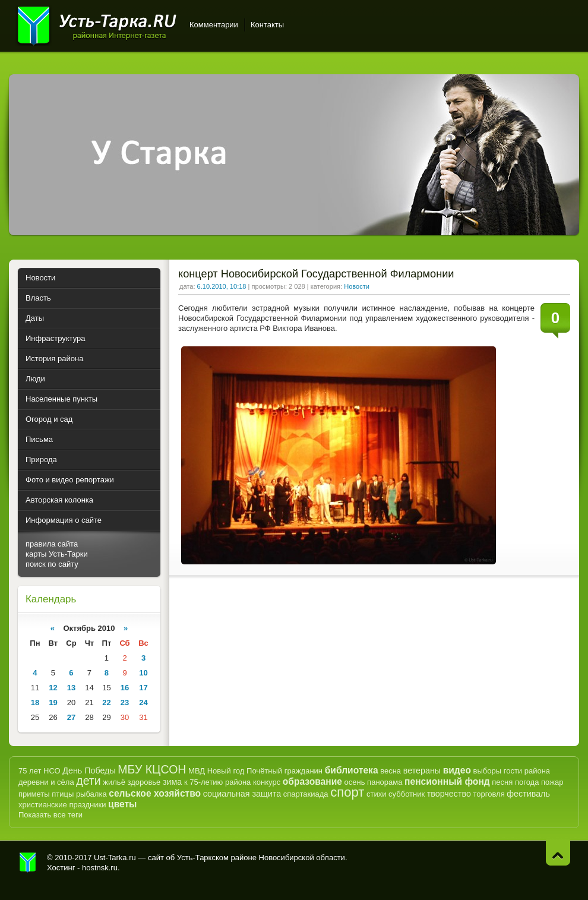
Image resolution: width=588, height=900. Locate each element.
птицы (63, 794)
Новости (357, 286)
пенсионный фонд (447, 781)
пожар (552, 782)
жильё (114, 782)
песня (502, 782)
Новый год (226, 771)
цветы (122, 804)
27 (71, 717)
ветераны (422, 770)
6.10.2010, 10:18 (222, 286)
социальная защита (242, 794)
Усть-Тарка (97, 24)
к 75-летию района (217, 782)
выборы (488, 771)
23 (125, 702)
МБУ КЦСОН (152, 769)
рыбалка (91, 794)
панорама (385, 782)
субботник (407, 794)
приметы (34, 794)
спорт (347, 792)
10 (143, 673)
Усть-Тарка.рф (28, 863)
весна (391, 771)
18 (35, 702)
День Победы (89, 770)
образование (312, 781)
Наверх (558, 853)
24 (143, 702)
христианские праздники (62, 805)
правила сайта (52, 544)
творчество (449, 794)
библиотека (352, 770)
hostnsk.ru (100, 868)
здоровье (144, 782)
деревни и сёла (46, 782)
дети (88, 781)
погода (527, 782)
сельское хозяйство (155, 793)
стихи (376, 794)
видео (457, 770)
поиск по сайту (52, 564)
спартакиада (306, 794)
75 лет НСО (39, 771)
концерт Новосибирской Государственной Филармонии (316, 274)
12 (53, 688)
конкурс (267, 782)
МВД (197, 771)
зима (172, 782)
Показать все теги (50, 815)
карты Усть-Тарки (57, 554)
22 (106, 702)
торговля (489, 794)
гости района (527, 771)
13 (71, 688)
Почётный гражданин (284, 771)
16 (125, 688)
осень (355, 782)
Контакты (267, 25)
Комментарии (214, 25)
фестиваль (528, 794)
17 (143, 688)
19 (53, 702)
